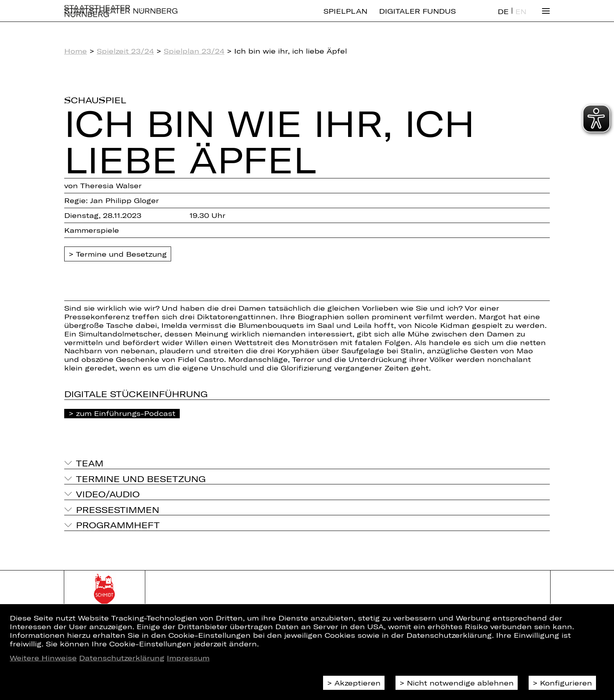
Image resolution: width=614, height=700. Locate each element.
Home (76, 51)
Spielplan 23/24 (194, 51)
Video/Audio (108, 494)
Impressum (188, 658)
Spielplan (345, 18)
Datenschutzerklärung (122, 658)
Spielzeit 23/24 (125, 51)
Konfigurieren (566, 683)
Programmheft (118, 525)
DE (503, 18)
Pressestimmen (118, 509)
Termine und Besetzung (121, 254)
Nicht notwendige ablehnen (460, 683)
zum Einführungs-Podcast (126, 413)
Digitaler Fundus (417, 18)
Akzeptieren (358, 683)
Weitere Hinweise (43, 658)
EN (521, 18)
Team (90, 463)
